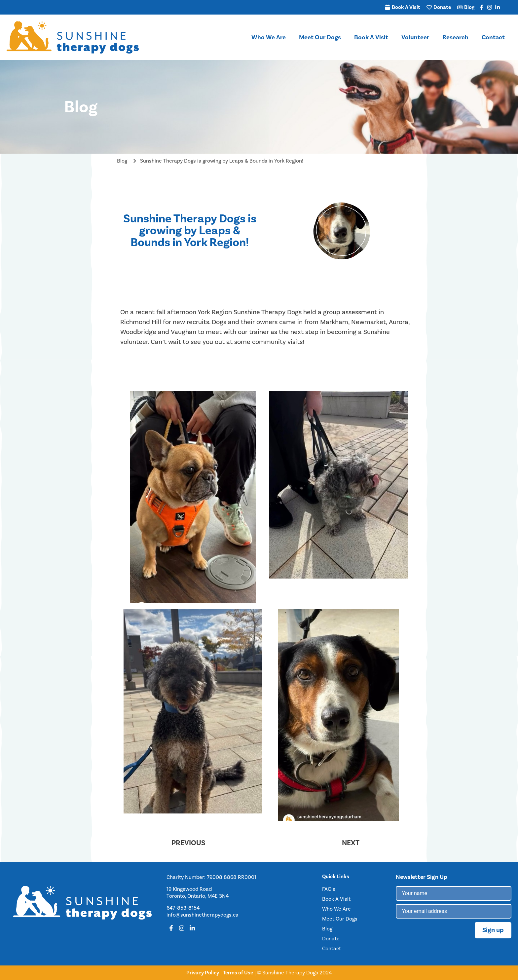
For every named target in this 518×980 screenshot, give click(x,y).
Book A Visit (371, 37)
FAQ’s (329, 889)
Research (455, 37)
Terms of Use (238, 973)
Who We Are (269, 37)
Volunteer (415, 37)
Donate (331, 939)
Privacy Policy (203, 973)
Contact (493, 37)
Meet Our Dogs (320, 37)
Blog (327, 929)
